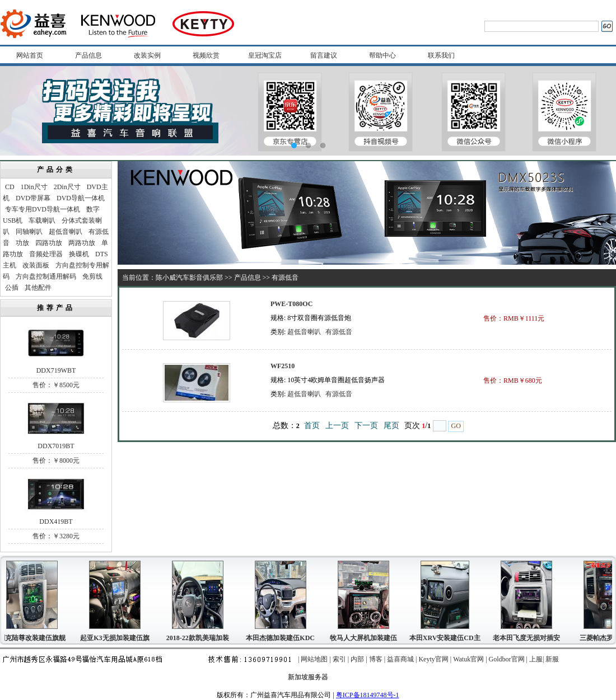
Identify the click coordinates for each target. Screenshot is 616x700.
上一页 (337, 426)
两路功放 (82, 243)
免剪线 (92, 276)
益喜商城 (400, 659)
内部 (357, 659)
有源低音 (339, 332)
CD (10, 187)
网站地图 (314, 659)
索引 (339, 659)
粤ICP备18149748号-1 (368, 695)
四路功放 (49, 243)
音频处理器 (46, 254)
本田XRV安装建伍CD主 (447, 638)
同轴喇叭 (29, 232)
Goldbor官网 (507, 659)
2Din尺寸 (67, 187)
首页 (312, 426)
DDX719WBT (56, 370)
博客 (376, 659)
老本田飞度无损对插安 (528, 638)
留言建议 (324, 55)
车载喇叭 (42, 220)
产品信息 (88, 55)
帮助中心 (382, 55)
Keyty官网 (433, 659)
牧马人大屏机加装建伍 (365, 638)
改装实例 (147, 55)
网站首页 (30, 55)
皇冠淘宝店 (265, 55)
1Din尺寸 (34, 187)
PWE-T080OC (291, 304)
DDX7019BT (56, 446)
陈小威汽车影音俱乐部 (189, 278)
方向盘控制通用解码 (46, 276)
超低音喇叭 (66, 232)
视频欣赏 (206, 55)
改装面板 (36, 265)
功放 (22, 243)
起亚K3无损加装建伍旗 (116, 638)
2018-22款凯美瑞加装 (199, 638)
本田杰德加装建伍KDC (282, 638)
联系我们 (441, 55)
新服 (552, 659)
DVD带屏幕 (33, 198)
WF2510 (283, 366)
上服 (536, 659)
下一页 (366, 426)
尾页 (391, 426)
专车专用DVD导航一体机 (43, 209)
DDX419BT (56, 522)
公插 (12, 288)
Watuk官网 (468, 659)
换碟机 (79, 254)
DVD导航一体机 (81, 198)
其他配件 (38, 288)
